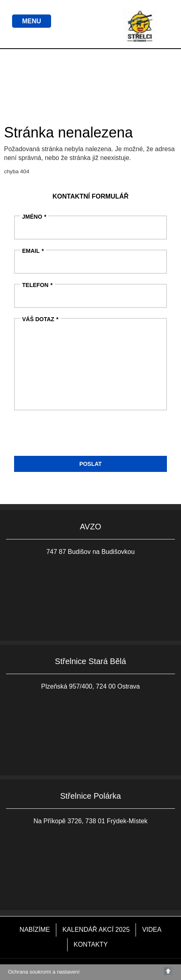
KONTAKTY (91, 944)
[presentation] (75, 436)
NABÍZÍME (35, 930)
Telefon (35, 285)
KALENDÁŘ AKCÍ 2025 (96, 930)
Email (31, 251)
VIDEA (152, 930)
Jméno (32, 217)
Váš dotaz (38, 319)
